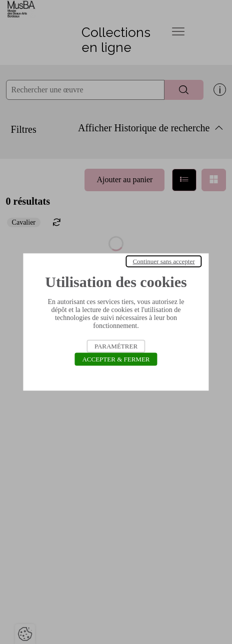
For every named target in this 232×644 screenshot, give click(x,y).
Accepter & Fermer (116, 359)
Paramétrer (116, 346)
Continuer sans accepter (163, 261)
